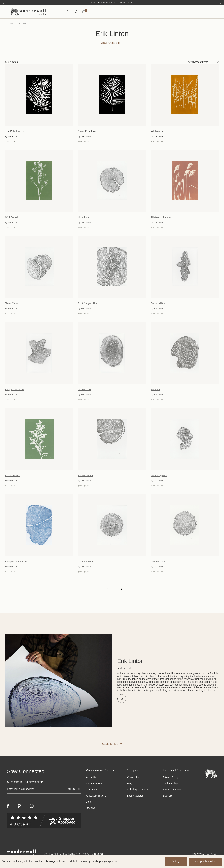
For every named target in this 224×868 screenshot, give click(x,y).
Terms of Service (172, 792)
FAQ (130, 786)
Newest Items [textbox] (201, 63)
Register (138, 798)
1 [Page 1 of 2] (102, 592)
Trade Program (94, 786)
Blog (88, 804)
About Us (91, 780)
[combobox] (206, 63)
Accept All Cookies (205, 862)
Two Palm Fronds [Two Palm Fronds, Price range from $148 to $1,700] (15, 132)
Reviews (91, 810)
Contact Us (133, 780)
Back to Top (110, 746)
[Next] (221, 3)
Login (130, 798)
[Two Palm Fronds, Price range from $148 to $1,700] (39, 95)
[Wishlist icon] (67, 12)
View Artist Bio (110, 44)
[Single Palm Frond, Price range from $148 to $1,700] (112, 95)
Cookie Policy (170, 786)
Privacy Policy (170, 780)
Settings (175, 862)
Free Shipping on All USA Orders (112, 3)
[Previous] (3, 3)
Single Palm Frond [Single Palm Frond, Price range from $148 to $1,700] (88, 132)
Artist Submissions (96, 798)
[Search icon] (59, 12)
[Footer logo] (211, 776)
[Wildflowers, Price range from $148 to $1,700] (185, 95)
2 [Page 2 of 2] (107, 592)
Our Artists (92, 792)
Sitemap (167, 798)
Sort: (190, 63)
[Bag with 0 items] (84, 12)
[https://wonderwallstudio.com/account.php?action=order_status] (76, 12)
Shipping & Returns (138, 792)
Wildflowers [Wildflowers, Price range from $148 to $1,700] (157, 132)
